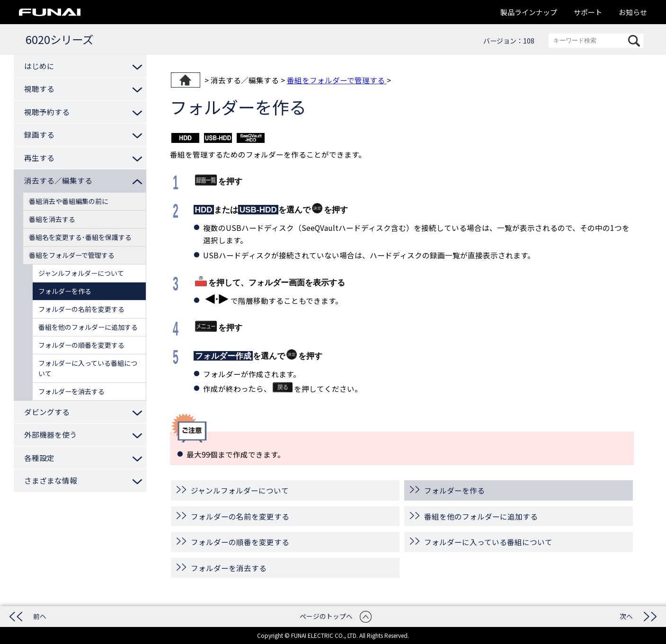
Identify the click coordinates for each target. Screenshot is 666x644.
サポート (588, 12)
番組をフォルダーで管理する (337, 80)
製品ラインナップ (529, 12)
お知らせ (633, 12)
